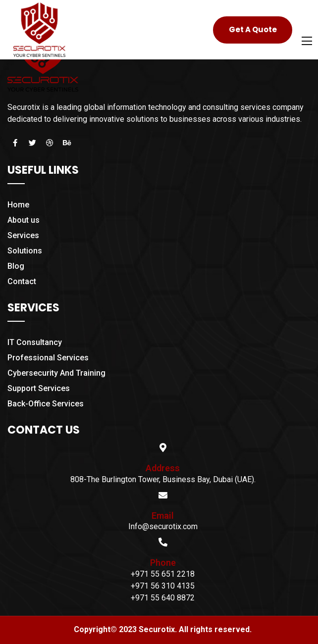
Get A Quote (253, 29)
